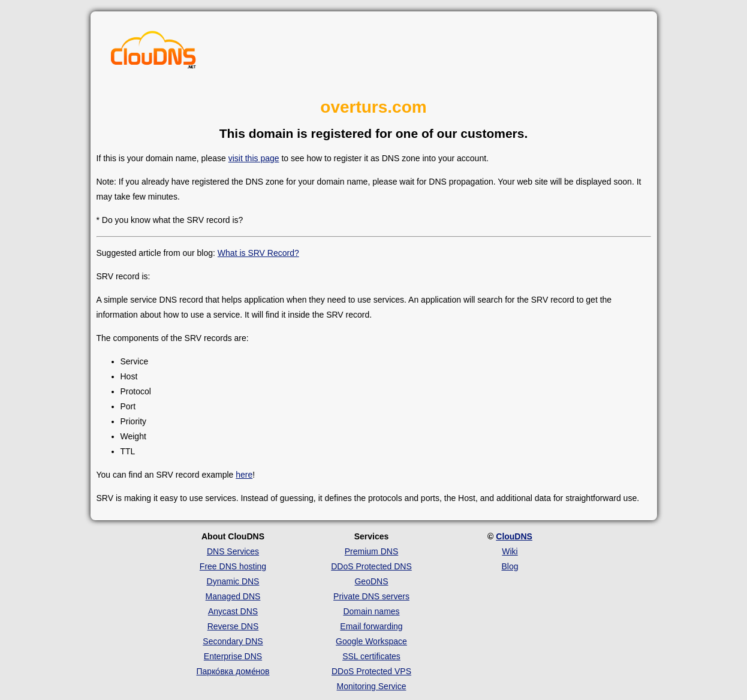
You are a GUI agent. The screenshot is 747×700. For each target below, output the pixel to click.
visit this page (254, 158)
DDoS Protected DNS (371, 566)
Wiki (510, 551)
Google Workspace (371, 641)
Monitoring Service (372, 686)
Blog (510, 566)
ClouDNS (514, 536)
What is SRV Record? (258, 253)
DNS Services (233, 551)
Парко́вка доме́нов (233, 671)
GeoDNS (371, 581)
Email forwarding (371, 626)
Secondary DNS (233, 641)
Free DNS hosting (233, 566)
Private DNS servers (371, 596)
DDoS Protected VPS (371, 671)
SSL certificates (371, 656)
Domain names (371, 611)
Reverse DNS (233, 626)
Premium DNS (371, 551)
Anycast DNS (233, 611)
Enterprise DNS (233, 656)
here (244, 475)
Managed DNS (233, 596)
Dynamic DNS (233, 581)
